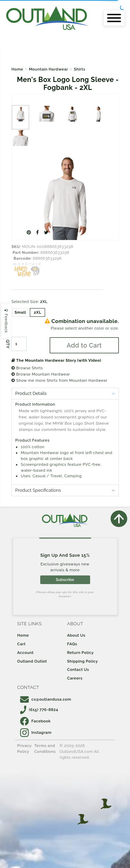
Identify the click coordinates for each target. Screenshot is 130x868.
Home (17, 69)
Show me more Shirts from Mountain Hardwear (59, 380)
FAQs (72, 644)
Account (26, 653)
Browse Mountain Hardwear (41, 374)
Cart (21, 644)
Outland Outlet (32, 661)
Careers (75, 678)
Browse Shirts (27, 368)
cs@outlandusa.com (46, 699)
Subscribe (65, 580)
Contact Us (78, 670)
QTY (8, 344)
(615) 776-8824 (39, 710)
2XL (38, 312)
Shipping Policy (83, 661)
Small (20, 312)
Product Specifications (38, 490)
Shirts (80, 69)
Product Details (31, 393)
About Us (76, 635)
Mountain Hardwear (48, 69)
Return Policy (81, 653)
